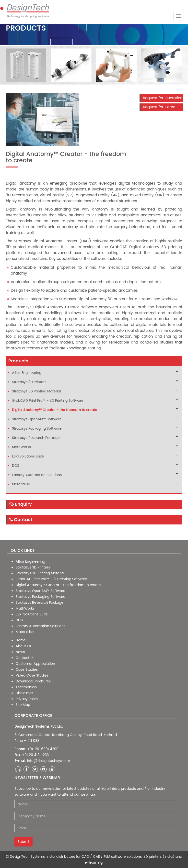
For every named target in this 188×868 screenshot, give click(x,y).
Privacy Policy (27, 699)
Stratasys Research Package (36, 438)
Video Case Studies (32, 675)
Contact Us (25, 658)
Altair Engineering (27, 373)
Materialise (21, 484)
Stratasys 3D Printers (29, 382)
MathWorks (21, 447)
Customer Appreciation (35, 664)
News (20, 652)
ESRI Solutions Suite (28, 456)
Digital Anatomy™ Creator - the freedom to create (55, 410)
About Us (23, 646)
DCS (16, 466)
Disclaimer (24, 693)
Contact (21, 520)
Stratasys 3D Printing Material (36, 391)
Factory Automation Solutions (37, 475)
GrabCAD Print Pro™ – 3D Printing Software (48, 401)
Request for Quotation (163, 98)
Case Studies (27, 670)
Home (21, 640)
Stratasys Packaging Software (37, 428)
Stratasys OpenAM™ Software (37, 419)
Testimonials (26, 687)
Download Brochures (33, 681)
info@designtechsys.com (49, 761)
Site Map (23, 705)
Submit (23, 842)
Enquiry (21, 504)
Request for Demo (159, 107)
